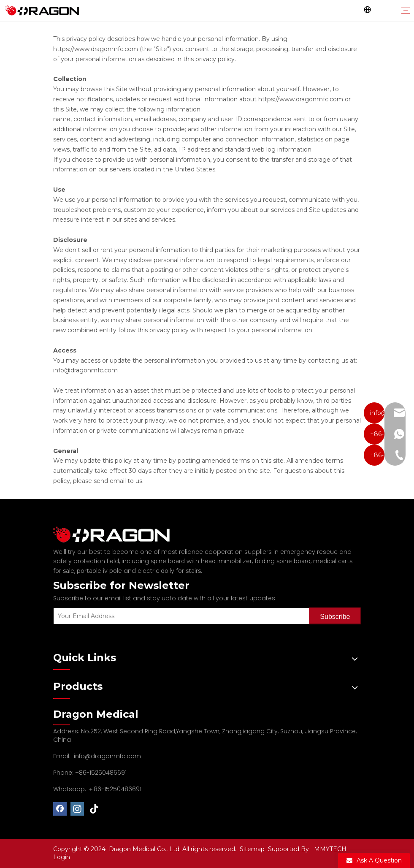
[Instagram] (77, 809)
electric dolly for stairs (169, 571)
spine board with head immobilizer (201, 561)
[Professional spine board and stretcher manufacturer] (116, 535)
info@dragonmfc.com (107, 756)
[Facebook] (60, 809)
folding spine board (283, 561)
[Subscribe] (335, 616)
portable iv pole (99, 571)
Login (62, 857)
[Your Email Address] (180, 616)
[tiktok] (95, 809)
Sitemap (253, 849)
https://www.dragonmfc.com (96, 49)
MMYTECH (330, 849)
